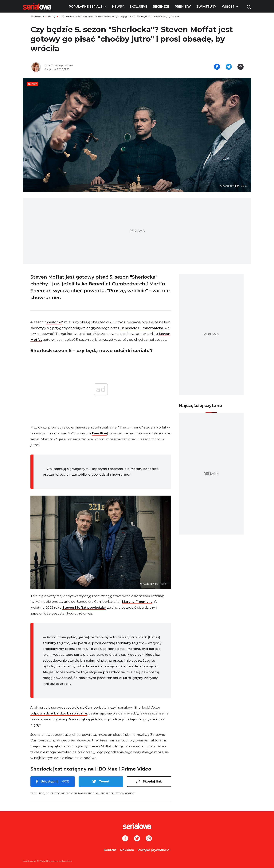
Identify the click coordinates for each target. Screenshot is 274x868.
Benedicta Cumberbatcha (142, 328)
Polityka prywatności (154, 850)
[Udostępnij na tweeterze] (229, 67)
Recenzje (161, 7)
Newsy (118, 7)
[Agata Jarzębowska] (89, 66)
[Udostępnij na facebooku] (217, 67)
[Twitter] (137, 839)
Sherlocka (54, 322)
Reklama (127, 850)
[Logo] (37, 6)
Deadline (99, 433)
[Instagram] (149, 839)
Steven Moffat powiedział (84, 607)
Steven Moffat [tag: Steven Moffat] (125, 793)
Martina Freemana (137, 602)
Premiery (183, 7)
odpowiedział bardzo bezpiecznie (59, 713)
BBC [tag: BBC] (42, 793)
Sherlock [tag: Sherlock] (107, 793)
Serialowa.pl (37, 16)
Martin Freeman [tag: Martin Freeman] (89, 793)
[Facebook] (125, 839)
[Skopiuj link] (241, 67)
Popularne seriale (86, 7)
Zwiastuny (206, 7)
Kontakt (110, 850)
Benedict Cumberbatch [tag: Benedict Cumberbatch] (61, 793)
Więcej (228, 7)
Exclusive (138, 7)
